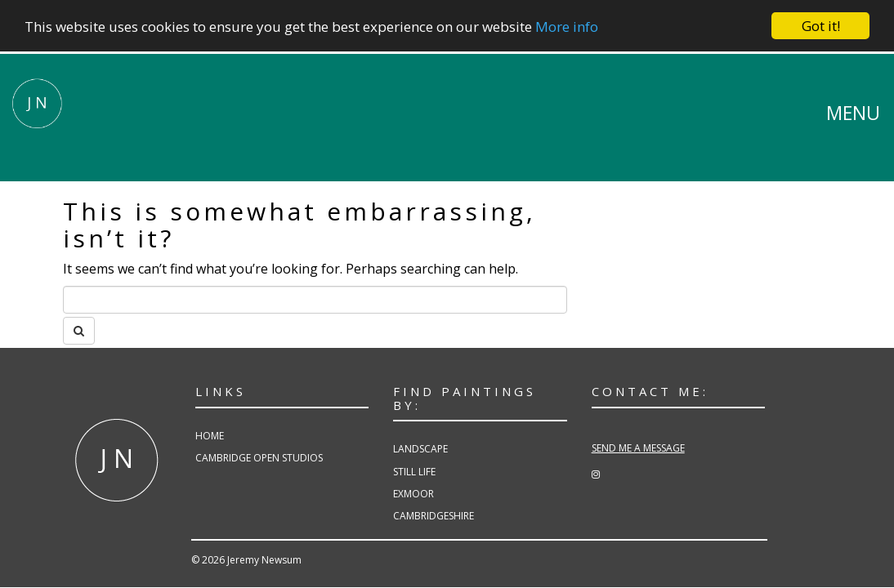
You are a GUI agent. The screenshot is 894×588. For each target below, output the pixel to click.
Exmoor (413, 494)
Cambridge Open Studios (259, 458)
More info (567, 26)
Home (210, 436)
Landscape (420, 449)
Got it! (821, 26)
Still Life (414, 471)
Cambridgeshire (434, 516)
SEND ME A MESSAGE (638, 448)
